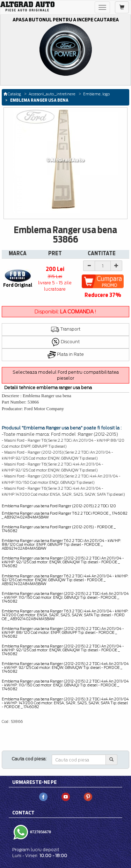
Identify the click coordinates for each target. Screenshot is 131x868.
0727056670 (40, 832)
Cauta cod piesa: (29, 759)
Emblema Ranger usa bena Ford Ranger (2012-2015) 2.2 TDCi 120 (59, 506)
